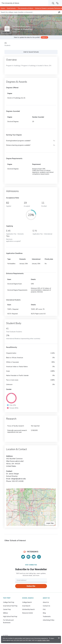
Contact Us (46, 606)
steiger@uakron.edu (18, 479)
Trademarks (47, 617)
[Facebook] (28, 557)
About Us (46, 602)
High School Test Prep (10, 617)
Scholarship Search (28, 609)
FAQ (44, 609)
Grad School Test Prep (10, 606)
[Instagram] (39, 557)
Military (6, 613)
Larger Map (50, 523)
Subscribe (31, 586)
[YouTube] (34, 557)
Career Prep (7, 609)
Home (3, 8)
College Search (27, 602)
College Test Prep (9, 602)
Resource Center (28, 613)
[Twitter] (23, 557)
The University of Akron (25, 8)
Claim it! (44, 37)
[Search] (53, 3)
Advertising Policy (49, 620)
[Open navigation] (57, 3)
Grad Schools (11, 8)
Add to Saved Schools (31, 52)
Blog (44, 613)
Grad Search (26, 606)
